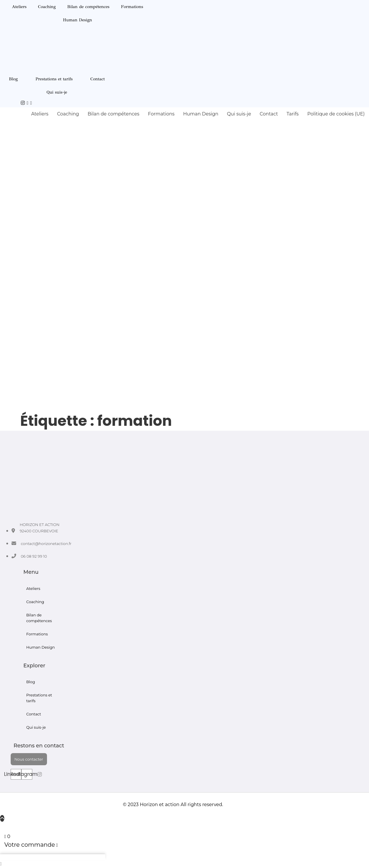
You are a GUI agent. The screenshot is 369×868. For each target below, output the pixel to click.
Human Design (77, 20)
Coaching (47, 7)
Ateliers (19, 7)
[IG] (23, 103)
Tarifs (293, 114)
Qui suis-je (57, 92)
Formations (132, 7)
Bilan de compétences (88, 7)
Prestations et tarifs (54, 79)
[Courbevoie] (31, 103)
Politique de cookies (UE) (336, 114)
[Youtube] (28, 103)
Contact (98, 79)
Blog (13, 79)
